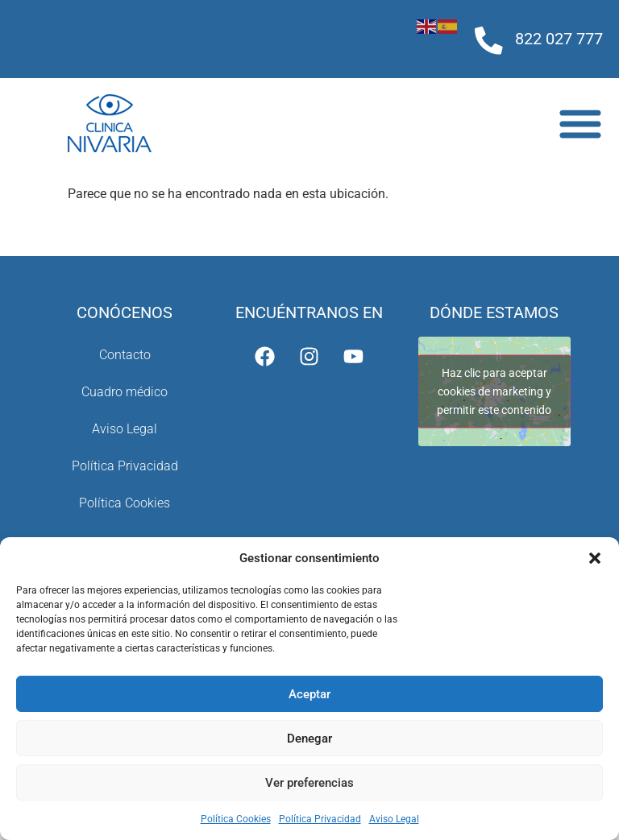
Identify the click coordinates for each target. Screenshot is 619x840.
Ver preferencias (309, 783)
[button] (595, 558)
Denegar (309, 739)
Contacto (125, 355)
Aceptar (309, 694)
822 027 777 (559, 39)
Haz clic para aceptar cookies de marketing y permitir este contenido (494, 391)
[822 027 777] (489, 41)
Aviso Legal (394, 819)
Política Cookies (236, 819)
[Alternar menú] (580, 123)
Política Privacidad (320, 819)
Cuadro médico (125, 392)
